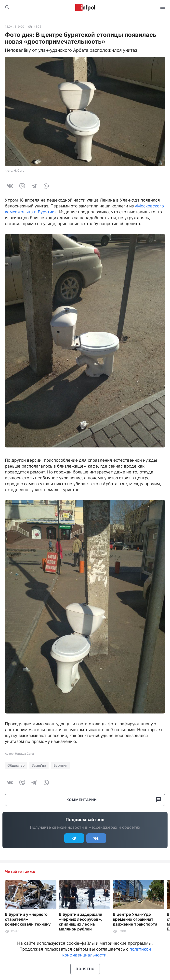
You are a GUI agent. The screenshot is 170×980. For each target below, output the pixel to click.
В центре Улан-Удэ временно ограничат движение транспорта (135, 919)
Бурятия (60, 765)
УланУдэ (39, 765)
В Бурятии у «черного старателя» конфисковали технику (28, 919)
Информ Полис (85, 7)
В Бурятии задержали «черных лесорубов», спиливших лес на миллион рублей (81, 922)
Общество (16, 765)
